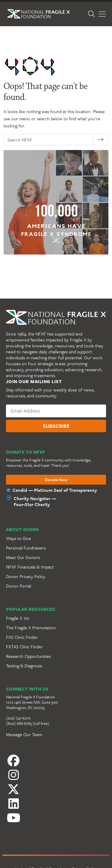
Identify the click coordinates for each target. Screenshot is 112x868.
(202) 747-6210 (18, 718)
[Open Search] (95, 14)
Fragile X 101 (18, 618)
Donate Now (56, 480)
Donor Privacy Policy (26, 576)
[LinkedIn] (56, 799)
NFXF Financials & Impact (30, 567)
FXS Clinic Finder (22, 637)
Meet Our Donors (23, 557)
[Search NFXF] (51, 140)
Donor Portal (19, 586)
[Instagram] (56, 779)
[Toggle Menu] (102, 14)
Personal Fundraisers (26, 548)
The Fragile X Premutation (31, 627)
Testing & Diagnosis (24, 666)
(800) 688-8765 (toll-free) (28, 723)
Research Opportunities (28, 656)
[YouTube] (56, 816)
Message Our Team (24, 734)
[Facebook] (56, 762)
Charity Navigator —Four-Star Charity (35, 501)
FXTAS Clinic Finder (24, 647)
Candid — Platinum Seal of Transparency (55, 490)
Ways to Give (19, 538)
